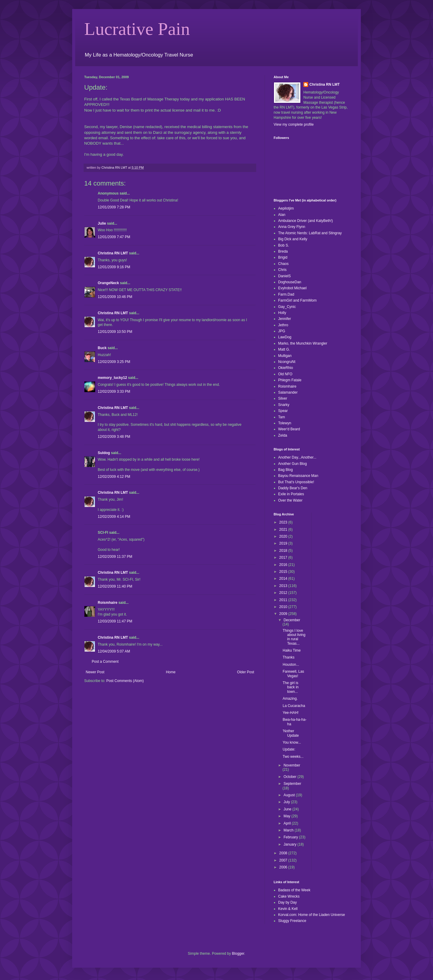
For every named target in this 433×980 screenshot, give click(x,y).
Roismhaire (107, 603)
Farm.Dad (286, 294)
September (292, 784)
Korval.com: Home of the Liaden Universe (312, 915)
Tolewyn (285, 423)
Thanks (289, 657)
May (287, 816)
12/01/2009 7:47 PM (114, 237)
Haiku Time (292, 650)
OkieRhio (286, 368)
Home (171, 672)
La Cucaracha (294, 706)
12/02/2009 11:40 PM (115, 586)
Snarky (284, 405)
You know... (292, 742)
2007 (284, 860)
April (288, 823)
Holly (282, 313)
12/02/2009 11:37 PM (115, 557)
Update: (289, 749)
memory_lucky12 (112, 378)
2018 (284, 551)
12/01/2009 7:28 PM (114, 207)
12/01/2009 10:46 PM (115, 297)
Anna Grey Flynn (292, 227)
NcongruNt (287, 362)
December (292, 620)
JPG (282, 331)
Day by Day (287, 902)
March (289, 830)
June (288, 809)
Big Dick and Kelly (293, 239)
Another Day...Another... (297, 457)
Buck (102, 348)
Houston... (291, 665)
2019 (284, 543)
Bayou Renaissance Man (298, 476)
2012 (284, 593)
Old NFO (285, 374)
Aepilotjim (286, 208)
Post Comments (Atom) (125, 681)
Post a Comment (105, 662)
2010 (284, 607)
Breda (283, 251)
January (290, 844)
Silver (283, 398)
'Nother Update (291, 733)
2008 (284, 853)
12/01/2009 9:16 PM (114, 267)
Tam (282, 417)
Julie (102, 223)
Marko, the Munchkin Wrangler (303, 343)
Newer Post (95, 672)
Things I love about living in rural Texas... (294, 637)
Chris (282, 270)
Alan (282, 215)
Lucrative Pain (137, 29)
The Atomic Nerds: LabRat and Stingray (310, 233)
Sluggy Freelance (292, 921)
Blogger (238, 954)
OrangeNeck (108, 283)
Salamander (288, 392)
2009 (284, 614)
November (292, 765)
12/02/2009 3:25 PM (114, 362)
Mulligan (285, 356)
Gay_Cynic (287, 307)
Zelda (283, 435)
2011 (284, 600)
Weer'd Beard (289, 429)
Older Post (246, 672)
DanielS (284, 276)
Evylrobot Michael (292, 288)
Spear (283, 411)
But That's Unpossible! (296, 482)
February (291, 837)
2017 (284, 558)
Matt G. (284, 349)
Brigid (283, 257)
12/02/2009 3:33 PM (114, 392)
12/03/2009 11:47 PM (115, 621)
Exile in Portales (291, 494)
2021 (284, 530)
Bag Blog (286, 470)
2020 (284, 536)
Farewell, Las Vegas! (293, 674)
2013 (284, 586)
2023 (284, 522)
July (287, 802)
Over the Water (290, 500)
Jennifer (285, 319)
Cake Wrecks (289, 896)
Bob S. (284, 245)
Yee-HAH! (291, 713)
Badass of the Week (294, 890)
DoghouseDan (290, 282)
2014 (284, 579)
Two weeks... (293, 757)
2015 (284, 572)
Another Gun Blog (292, 464)
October (290, 777)
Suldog (104, 453)
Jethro (283, 325)
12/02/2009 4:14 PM (114, 517)
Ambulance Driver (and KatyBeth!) (306, 221)
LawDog (285, 337)
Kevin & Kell (288, 909)
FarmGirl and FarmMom (297, 300)
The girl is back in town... (291, 687)
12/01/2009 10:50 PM (115, 332)
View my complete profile (294, 124)
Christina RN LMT (113, 253)
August (290, 795)
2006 (284, 867)
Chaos (283, 264)
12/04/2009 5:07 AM (114, 651)
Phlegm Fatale (290, 380)
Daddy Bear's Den (293, 488)
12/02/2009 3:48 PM (114, 437)
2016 (284, 565)
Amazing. (290, 699)
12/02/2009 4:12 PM (114, 477)
